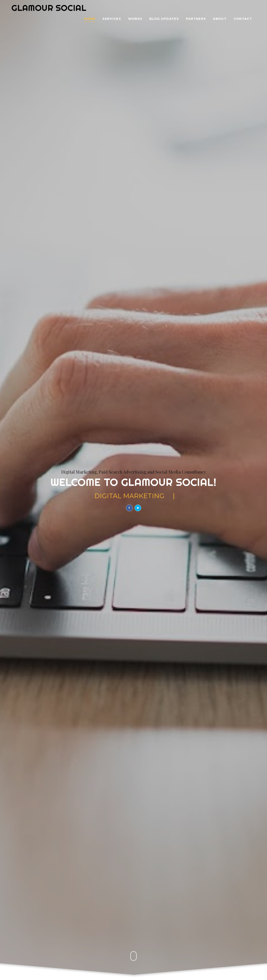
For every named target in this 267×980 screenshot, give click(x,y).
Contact (243, 19)
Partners (196, 19)
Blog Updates (164, 19)
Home (90, 19)
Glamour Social (49, 8)
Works (135, 19)
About (220, 19)
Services (112, 19)
